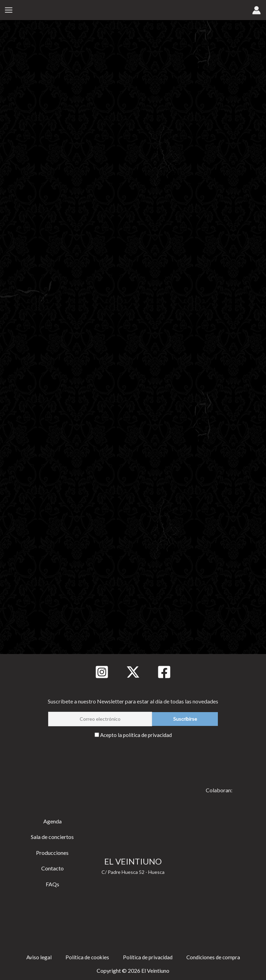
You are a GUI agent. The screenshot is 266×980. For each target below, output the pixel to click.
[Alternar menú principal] (9, 10)
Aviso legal (36, 957)
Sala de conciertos (52, 836)
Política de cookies (85, 957)
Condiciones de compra (215, 957)
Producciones (52, 852)
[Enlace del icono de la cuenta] (256, 11)
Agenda (52, 821)
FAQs (52, 884)
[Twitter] (133, 672)
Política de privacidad (147, 957)
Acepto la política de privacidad (136, 734)
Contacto (52, 868)
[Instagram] (102, 672)
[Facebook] (164, 672)
